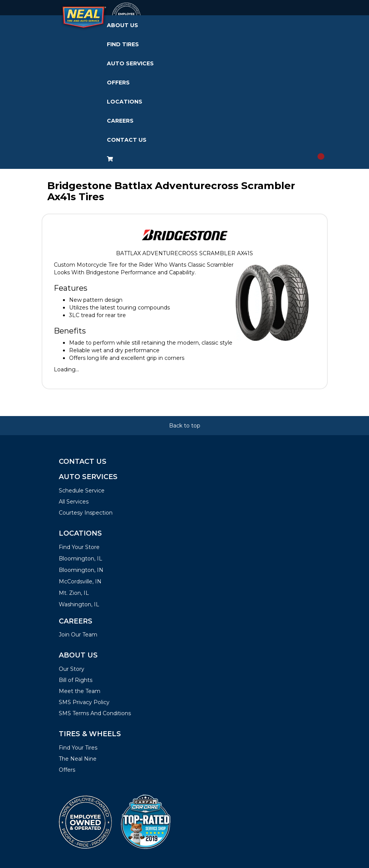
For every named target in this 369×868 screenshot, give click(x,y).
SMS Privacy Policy (84, 702)
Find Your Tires (78, 748)
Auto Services (130, 63)
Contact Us (127, 140)
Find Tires (123, 44)
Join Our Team (78, 635)
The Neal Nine (78, 759)
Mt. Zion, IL (74, 593)
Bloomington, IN (81, 570)
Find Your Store (79, 547)
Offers (118, 83)
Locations (125, 102)
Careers (120, 121)
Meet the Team (80, 691)
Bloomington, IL (81, 559)
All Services (74, 502)
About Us (122, 25)
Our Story (72, 669)
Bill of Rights (76, 680)
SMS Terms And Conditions (95, 713)
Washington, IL (79, 604)
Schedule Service (82, 491)
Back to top (185, 426)
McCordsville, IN (80, 581)
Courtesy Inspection (86, 513)
